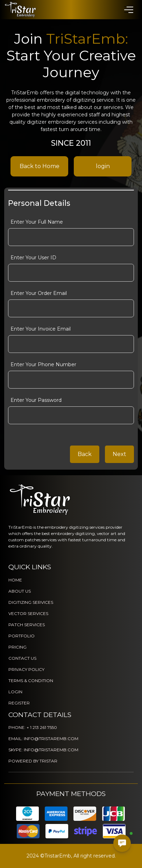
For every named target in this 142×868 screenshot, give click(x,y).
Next (119, 454)
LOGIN (15, 692)
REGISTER (19, 703)
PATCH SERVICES (27, 625)
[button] (128, 9)
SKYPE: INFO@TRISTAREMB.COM (43, 750)
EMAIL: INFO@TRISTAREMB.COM (43, 739)
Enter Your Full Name (37, 222)
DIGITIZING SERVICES (31, 602)
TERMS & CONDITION (31, 681)
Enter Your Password (36, 400)
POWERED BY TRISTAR (33, 761)
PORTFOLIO (22, 636)
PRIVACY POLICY (26, 669)
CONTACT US (22, 658)
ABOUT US (20, 591)
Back (85, 454)
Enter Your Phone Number (43, 364)
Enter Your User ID (33, 258)
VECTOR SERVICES (28, 613)
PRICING (17, 647)
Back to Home (40, 166)
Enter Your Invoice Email (41, 329)
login (103, 166)
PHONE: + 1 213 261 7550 (33, 727)
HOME (15, 580)
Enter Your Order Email (39, 293)
